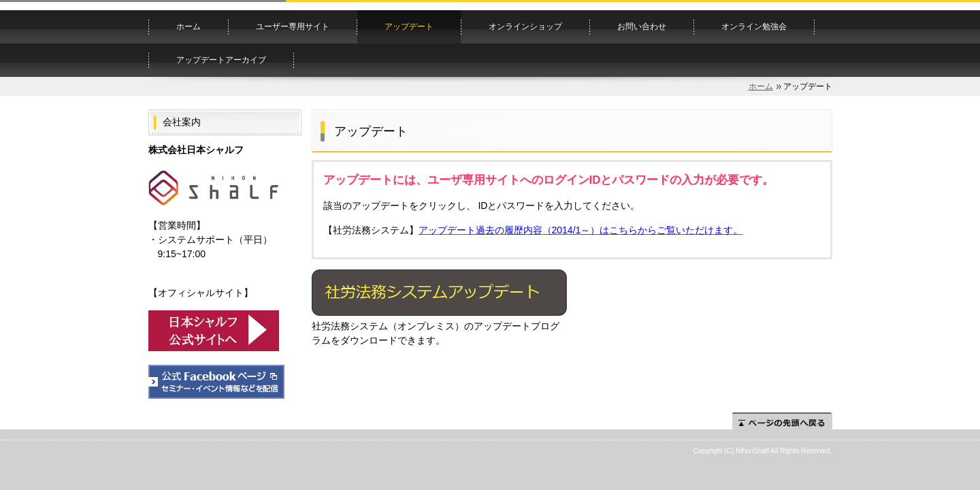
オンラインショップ (525, 27)
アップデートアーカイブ (221, 60)
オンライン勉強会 (754, 27)
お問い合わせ (642, 27)
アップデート (409, 27)
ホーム (189, 27)
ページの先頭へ (782, 421)
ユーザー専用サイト (293, 27)
